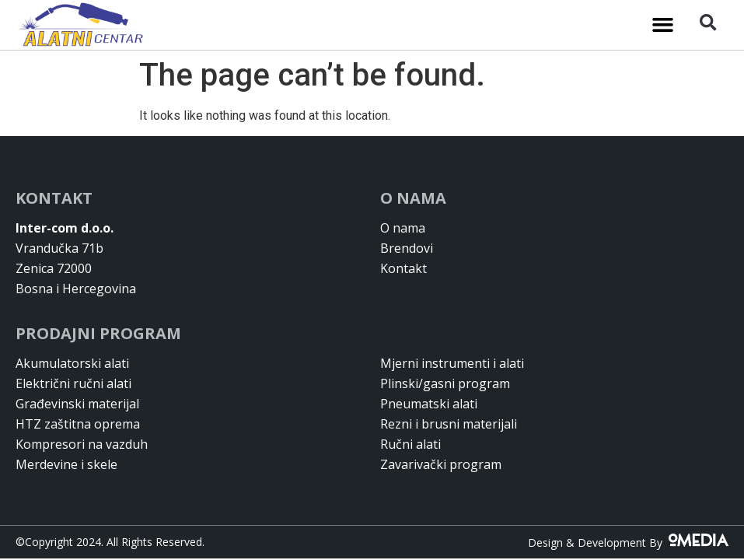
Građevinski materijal (77, 404)
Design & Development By (628, 542)
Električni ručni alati (73, 383)
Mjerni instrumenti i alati (452, 363)
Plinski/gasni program (445, 383)
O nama (403, 228)
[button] (662, 25)
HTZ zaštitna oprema (78, 424)
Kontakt (403, 268)
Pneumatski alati (429, 404)
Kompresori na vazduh (82, 444)
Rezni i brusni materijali (449, 424)
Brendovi (407, 248)
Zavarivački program (441, 464)
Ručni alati (410, 444)
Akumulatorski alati (72, 363)
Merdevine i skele (66, 464)
